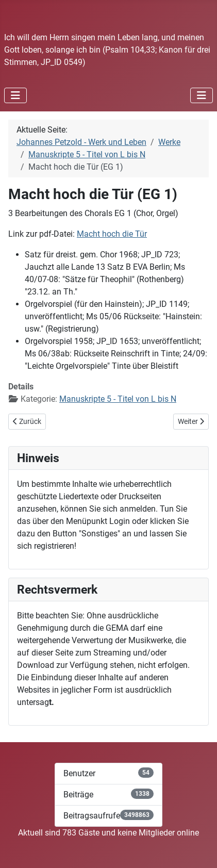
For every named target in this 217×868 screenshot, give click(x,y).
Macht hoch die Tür (112, 234)
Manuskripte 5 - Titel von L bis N (118, 399)
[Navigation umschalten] (15, 95)
